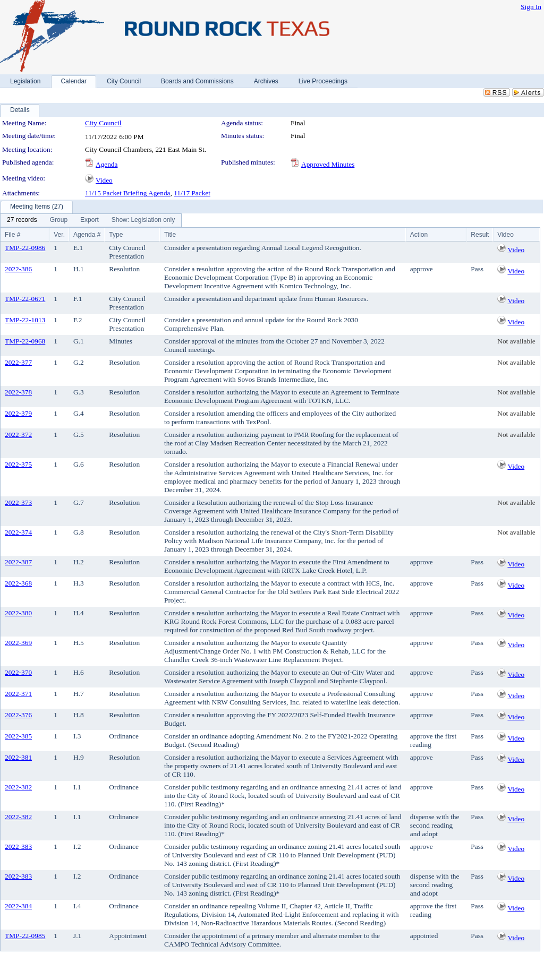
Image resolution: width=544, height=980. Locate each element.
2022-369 (18, 643)
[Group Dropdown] (59, 220)
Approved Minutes (328, 164)
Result (480, 235)
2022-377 (18, 362)
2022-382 (18, 787)
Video (104, 180)
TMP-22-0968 (25, 341)
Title (170, 235)
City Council (103, 123)
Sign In (531, 7)
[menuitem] (22, 220)
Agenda (107, 164)
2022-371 (18, 694)
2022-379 (18, 413)
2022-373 (18, 502)
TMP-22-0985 (25, 936)
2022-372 (18, 435)
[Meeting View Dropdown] (143, 220)
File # (12, 235)
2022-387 (18, 562)
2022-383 (18, 846)
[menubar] (91, 220)
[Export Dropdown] (90, 220)
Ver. (59, 235)
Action (419, 235)
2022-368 (18, 583)
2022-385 (18, 736)
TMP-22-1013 (25, 320)
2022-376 (18, 715)
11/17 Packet (192, 193)
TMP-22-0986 (25, 248)
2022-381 (18, 757)
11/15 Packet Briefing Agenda (128, 193)
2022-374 (18, 532)
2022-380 (18, 613)
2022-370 (18, 672)
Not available (516, 341)
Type (116, 235)
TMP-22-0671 (25, 299)
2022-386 (18, 269)
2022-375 (18, 464)
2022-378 (18, 392)
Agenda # (87, 235)
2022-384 (18, 906)
